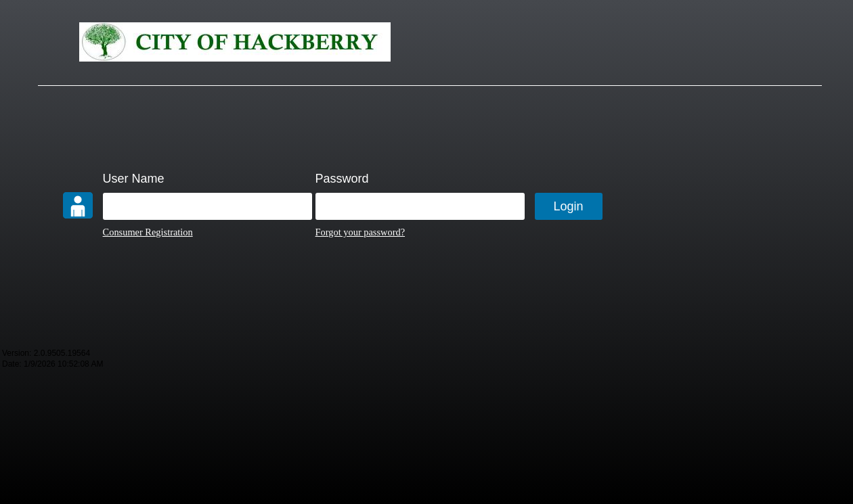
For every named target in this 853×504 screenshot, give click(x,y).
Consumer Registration (148, 232)
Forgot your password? (360, 232)
